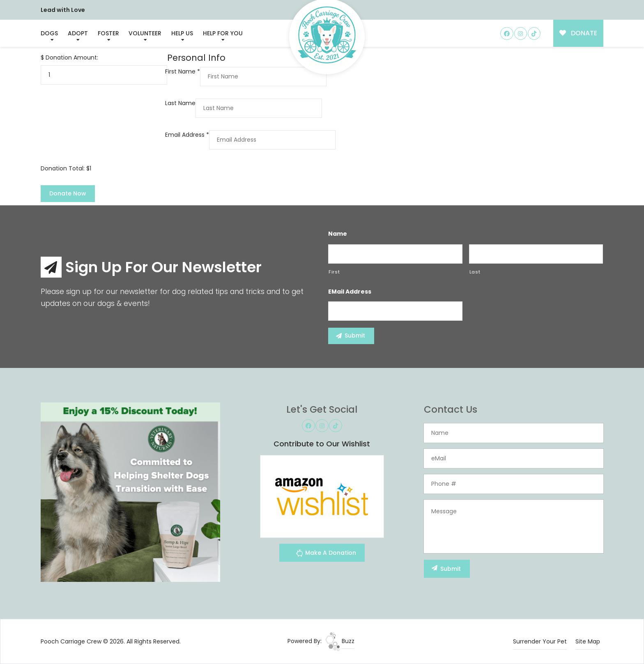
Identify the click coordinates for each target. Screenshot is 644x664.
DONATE (578, 33)
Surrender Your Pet (540, 641)
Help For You (223, 33)
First (334, 272)
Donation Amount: (72, 57)
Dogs (49, 33)
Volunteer (145, 33)
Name (338, 234)
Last (475, 272)
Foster (108, 33)
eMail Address (350, 292)
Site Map (588, 641)
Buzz (340, 641)
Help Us (182, 33)
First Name (183, 71)
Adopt (78, 33)
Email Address (187, 135)
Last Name (180, 103)
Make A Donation (326, 554)
